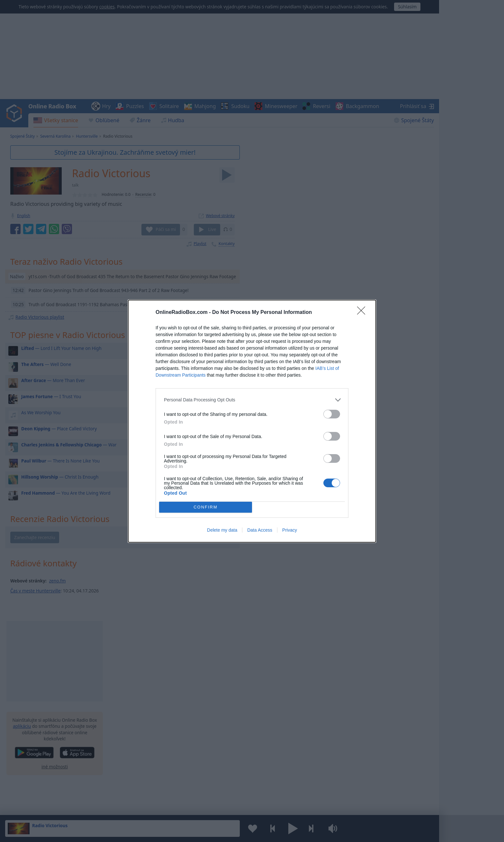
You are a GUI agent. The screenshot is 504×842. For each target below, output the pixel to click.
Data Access (260, 530)
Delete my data (222, 530)
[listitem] (252, 400)
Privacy (290, 530)
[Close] (363, 313)
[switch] (332, 414)
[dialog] (252, 421)
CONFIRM (206, 507)
